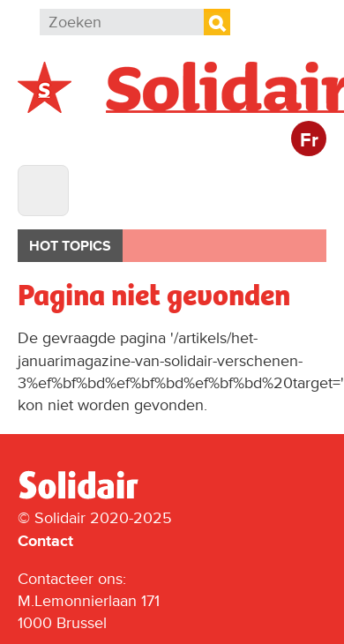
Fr (309, 141)
